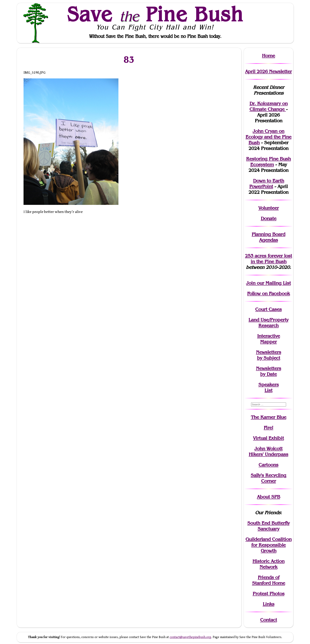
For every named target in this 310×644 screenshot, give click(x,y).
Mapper (268, 342)
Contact (269, 620)
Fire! (268, 428)
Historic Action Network (268, 564)
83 (129, 59)
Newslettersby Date (269, 371)
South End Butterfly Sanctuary (268, 526)
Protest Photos (269, 594)
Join (251, 283)
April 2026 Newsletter (268, 71)
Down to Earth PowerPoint (267, 184)
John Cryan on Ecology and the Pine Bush (268, 137)
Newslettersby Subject (269, 355)
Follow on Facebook (268, 293)
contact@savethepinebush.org (190, 637)
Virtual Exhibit (268, 438)
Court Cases (268, 309)
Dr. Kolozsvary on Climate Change (269, 106)
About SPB (269, 497)
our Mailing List (273, 283)
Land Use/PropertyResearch (268, 323)
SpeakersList (269, 387)
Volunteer (269, 208)
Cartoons (268, 465)
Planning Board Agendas (268, 237)
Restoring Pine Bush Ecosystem (268, 162)
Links (269, 604)
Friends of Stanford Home (269, 580)
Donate (269, 218)
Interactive (269, 336)
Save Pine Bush (155, 14)
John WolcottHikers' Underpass (268, 451)
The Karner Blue (269, 417)
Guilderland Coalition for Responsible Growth (269, 545)
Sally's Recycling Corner (268, 478)
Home (268, 56)
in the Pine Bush (271, 259)
